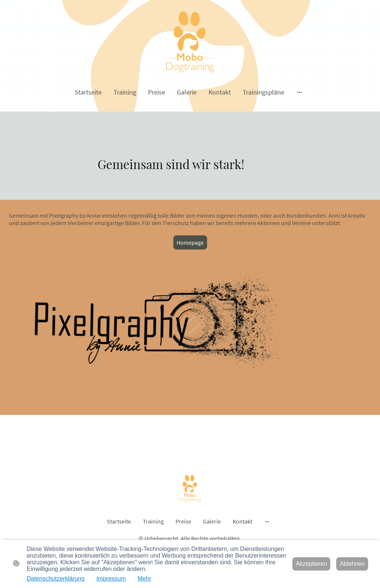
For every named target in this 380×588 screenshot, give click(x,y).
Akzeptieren (312, 564)
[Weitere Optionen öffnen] (299, 92)
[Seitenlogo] (190, 42)
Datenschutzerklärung (56, 579)
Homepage (190, 242)
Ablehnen (352, 564)
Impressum (111, 579)
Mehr (144, 579)
